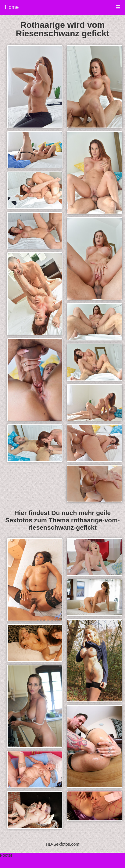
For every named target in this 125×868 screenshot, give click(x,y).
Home (12, 7)
